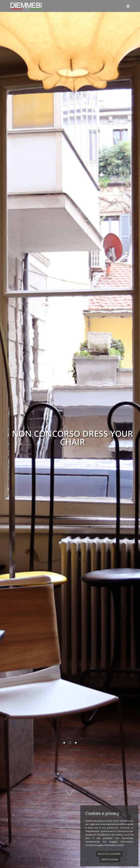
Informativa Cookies (114, 845)
